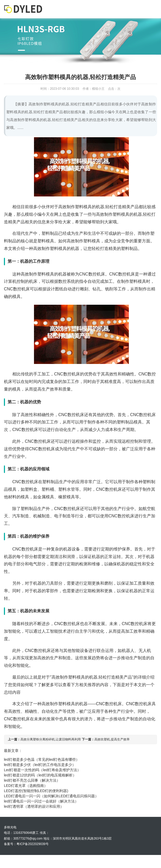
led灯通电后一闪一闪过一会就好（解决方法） (41, 801)
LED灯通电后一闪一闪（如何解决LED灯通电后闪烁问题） (51, 796)
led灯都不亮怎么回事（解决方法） (32, 780)
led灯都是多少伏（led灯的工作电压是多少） (40, 765)
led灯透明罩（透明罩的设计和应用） (34, 806)
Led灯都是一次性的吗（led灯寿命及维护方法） (42, 770)
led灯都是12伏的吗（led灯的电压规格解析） (40, 775)
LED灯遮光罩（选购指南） (26, 786)
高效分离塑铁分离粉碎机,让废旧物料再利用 (51, 739)
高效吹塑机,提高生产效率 (112, 739)
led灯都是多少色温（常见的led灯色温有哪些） (42, 759)
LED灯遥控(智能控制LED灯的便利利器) (36, 791)
